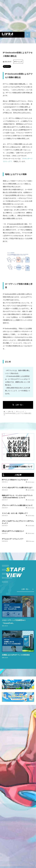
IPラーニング (18, 62)
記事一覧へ (18, 405)
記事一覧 (10, 412)
